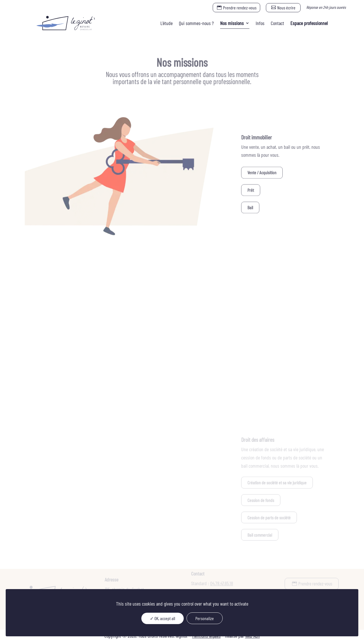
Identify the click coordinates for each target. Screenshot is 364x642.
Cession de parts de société (269, 518)
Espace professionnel (309, 23)
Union (47, 319)
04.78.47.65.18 (222, 584)
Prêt (251, 190)
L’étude (167, 23)
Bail (250, 208)
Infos (260, 23)
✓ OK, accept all (163, 618)
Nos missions (232, 23)
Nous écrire (286, 8)
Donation (50, 354)
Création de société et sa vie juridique (277, 483)
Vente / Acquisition (262, 173)
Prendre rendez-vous (240, 8)
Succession (51, 388)
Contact (277, 23)
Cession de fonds (261, 500)
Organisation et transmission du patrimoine (76, 371)
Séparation (51, 336)
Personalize (205, 618)
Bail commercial (260, 535)
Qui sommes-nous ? (196, 23)
